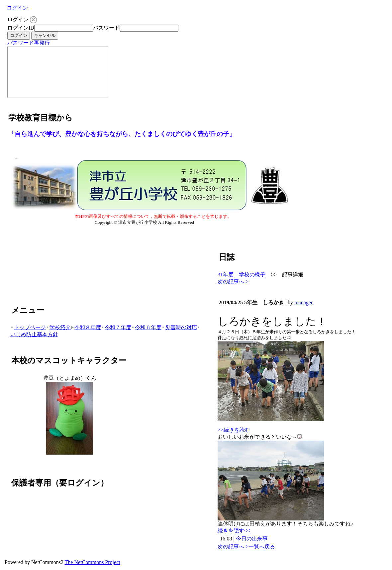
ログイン (17, 8)
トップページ (28, 327)
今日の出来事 (252, 539)
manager (303, 302)
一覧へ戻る (262, 547)
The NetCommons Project (93, 562)
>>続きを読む (234, 430)
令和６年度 (146, 327)
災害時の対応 (179, 327)
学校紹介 (58, 327)
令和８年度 (86, 327)
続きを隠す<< (234, 531)
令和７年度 (116, 327)
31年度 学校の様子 (242, 275)
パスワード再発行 (29, 43)
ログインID (21, 28)
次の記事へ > (233, 282)
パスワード (106, 28)
